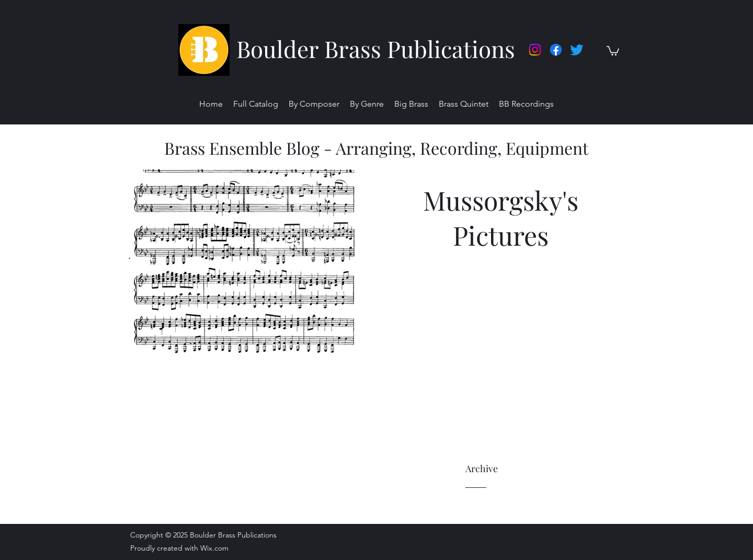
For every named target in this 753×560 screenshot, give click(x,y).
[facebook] (556, 50)
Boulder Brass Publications (376, 48)
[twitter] (577, 50)
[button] (613, 50)
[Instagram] (535, 50)
